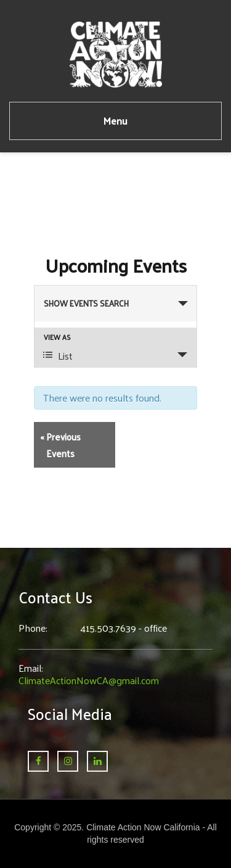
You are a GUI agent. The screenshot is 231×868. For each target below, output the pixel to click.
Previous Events (60, 445)
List (58, 356)
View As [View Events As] (57, 337)
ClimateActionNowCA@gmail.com (89, 680)
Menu (115, 121)
